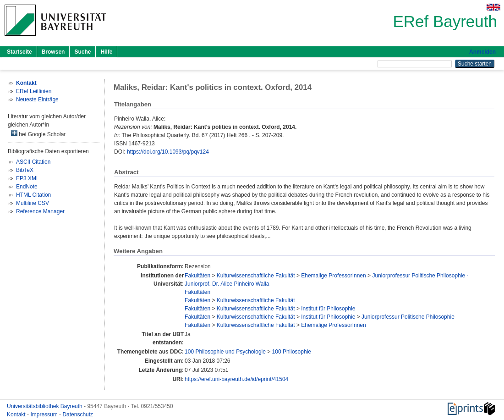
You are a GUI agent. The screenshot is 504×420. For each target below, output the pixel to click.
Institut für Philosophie (328, 309)
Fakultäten (197, 276)
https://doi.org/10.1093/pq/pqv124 (168, 152)
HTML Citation (33, 195)
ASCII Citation (33, 162)
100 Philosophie (292, 352)
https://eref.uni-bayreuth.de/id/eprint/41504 (236, 379)
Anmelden (482, 52)
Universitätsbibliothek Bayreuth (45, 406)
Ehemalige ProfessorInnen (333, 276)
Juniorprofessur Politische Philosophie (408, 317)
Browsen (53, 52)
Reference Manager (40, 211)
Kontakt (17, 414)
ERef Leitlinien (34, 91)
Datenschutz (78, 414)
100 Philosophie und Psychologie (225, 352)
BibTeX (25, 170)
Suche (82, 52)
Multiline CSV (33, 203)
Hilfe (106, 52)
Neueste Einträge (37, 99)
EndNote (27, 187)
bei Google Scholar (38, 134)
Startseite (19, 52)
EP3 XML (28, 178)
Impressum (45, 414)
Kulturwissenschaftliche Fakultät (256, 276)
